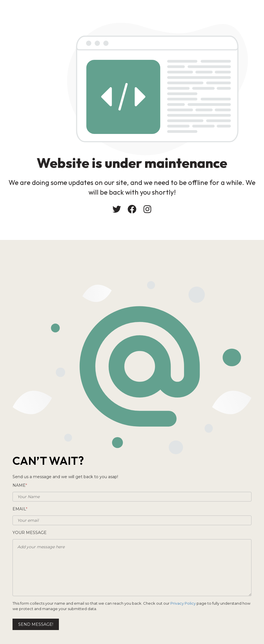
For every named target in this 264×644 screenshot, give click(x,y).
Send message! (36, 624)
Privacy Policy (183, 603)
